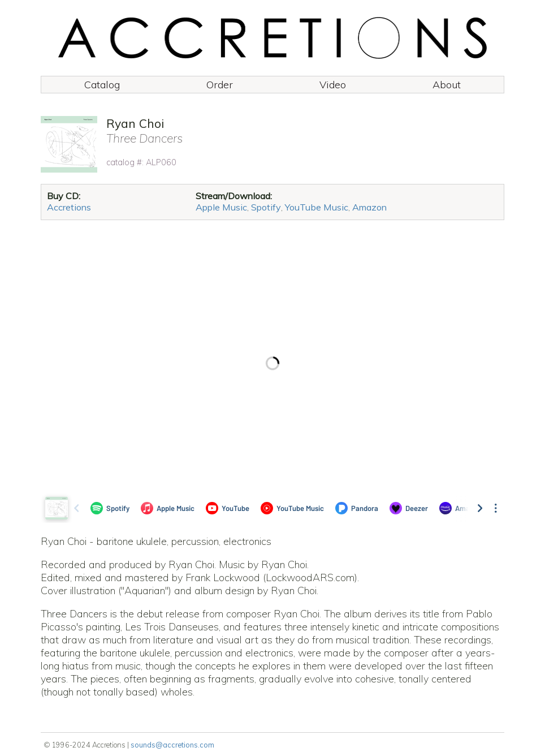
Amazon (369, 207)
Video (333, 85)
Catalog (102, 85)
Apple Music (221, 207)
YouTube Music (317, 207)
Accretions (69, 207)
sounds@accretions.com (172, 745)
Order (220, 85)
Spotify (266, 207)
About (447, 85)
